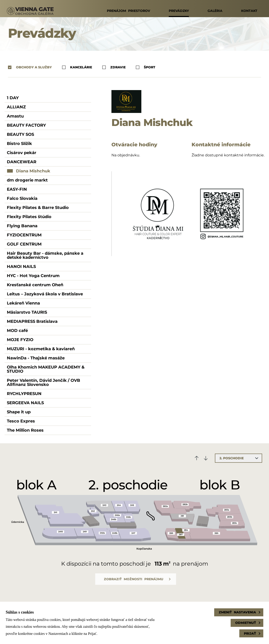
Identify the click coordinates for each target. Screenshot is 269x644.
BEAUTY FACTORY (26, 125)
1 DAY (13, 98)
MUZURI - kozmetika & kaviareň (41, 349)
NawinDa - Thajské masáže (36, 358)
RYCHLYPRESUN (24, 394)
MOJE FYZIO (20, 340)
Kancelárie (77, 67)
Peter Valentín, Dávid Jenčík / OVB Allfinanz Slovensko (44, 382)
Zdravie (114, 67)
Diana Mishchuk (33, 171)
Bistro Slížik (19, 144)
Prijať (250, 633)
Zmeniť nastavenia (237, 612)
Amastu (15, 116)
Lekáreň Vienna (23, 303)
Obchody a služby (30, 67)
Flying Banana (22, 226)
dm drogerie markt (27, 180)
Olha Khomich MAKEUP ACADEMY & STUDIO (46, 369)
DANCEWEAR (22, 162)
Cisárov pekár (22, 153)
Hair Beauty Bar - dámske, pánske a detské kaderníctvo (45, 255)
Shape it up (19, 412)
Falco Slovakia (22, 198)
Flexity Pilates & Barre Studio (38, 208)
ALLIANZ (16, 107)
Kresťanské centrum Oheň (35, 285)
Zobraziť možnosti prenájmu (134, 579)
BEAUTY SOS (20, 134)
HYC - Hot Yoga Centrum (33, 276)
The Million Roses (25, 430)
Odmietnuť (246, 623)
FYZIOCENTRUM (24, 235)
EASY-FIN (17, 189)
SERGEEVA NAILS (25, 403)
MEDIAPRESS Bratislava (32, 321)
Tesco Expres (21, 421)
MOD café (17, 331)
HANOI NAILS (21, 267)
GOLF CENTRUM (24, 244)
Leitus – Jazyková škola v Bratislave (45, 294)
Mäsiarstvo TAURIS (27, 312)
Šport (146, 67)
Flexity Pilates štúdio (29, 217)
